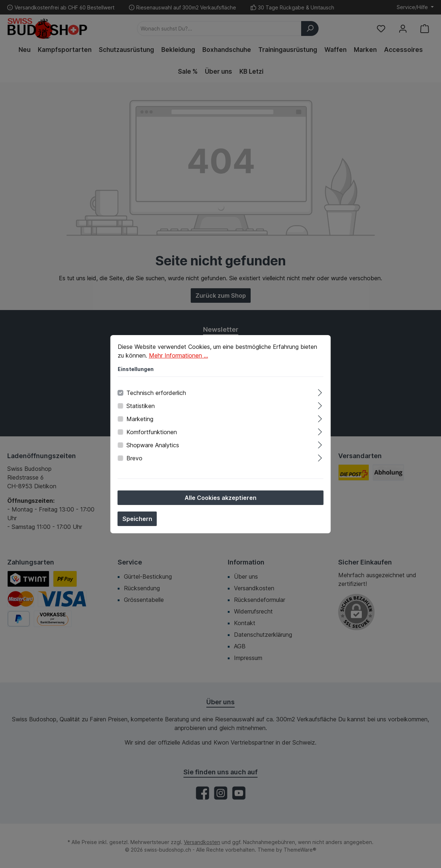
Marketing (140, 419)
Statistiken (141, 406)
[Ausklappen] (320, 392)
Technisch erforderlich (156, 393)
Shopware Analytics (153, 445)
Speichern (137, 519)
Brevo (134, 458)
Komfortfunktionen (152, 432)
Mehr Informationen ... (179, 355)
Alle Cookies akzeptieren (220, 498)
